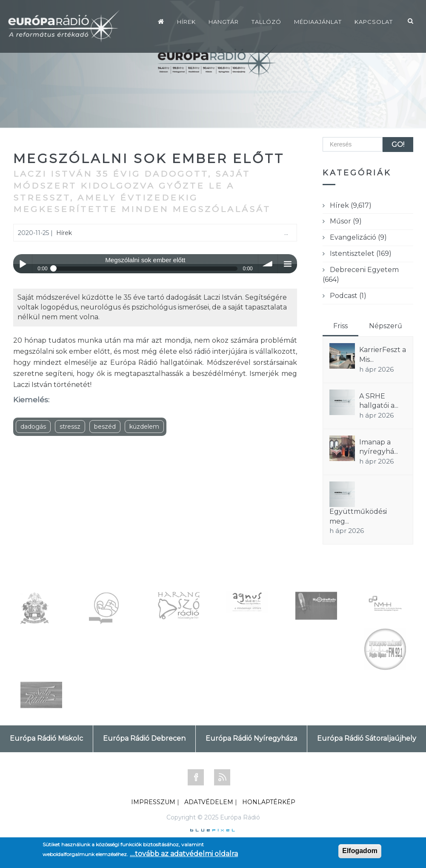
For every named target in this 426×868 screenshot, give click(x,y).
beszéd (105, 427)
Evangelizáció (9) (358, 237)
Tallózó (266, 22)
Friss (340, 326)
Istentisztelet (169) (361, 254)
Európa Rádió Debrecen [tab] (144, 738)
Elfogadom (360, 851)
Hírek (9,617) (351, 205)
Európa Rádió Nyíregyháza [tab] (251, 738)
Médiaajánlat (318, 22)
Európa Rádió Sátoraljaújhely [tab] (367, 738)
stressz (70, 427)
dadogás (33, 427)
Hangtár (224, 22)
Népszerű (386, 326)
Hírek (186, 22)
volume (268, 264)
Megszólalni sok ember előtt (149, 159)
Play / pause (23, 264)
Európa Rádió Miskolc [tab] (46, 738)
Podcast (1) (348, 296)
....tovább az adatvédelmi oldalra (184, 854)
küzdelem (144, 427)
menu (287, 264)
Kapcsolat (374, 22)
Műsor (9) (346, 221)
